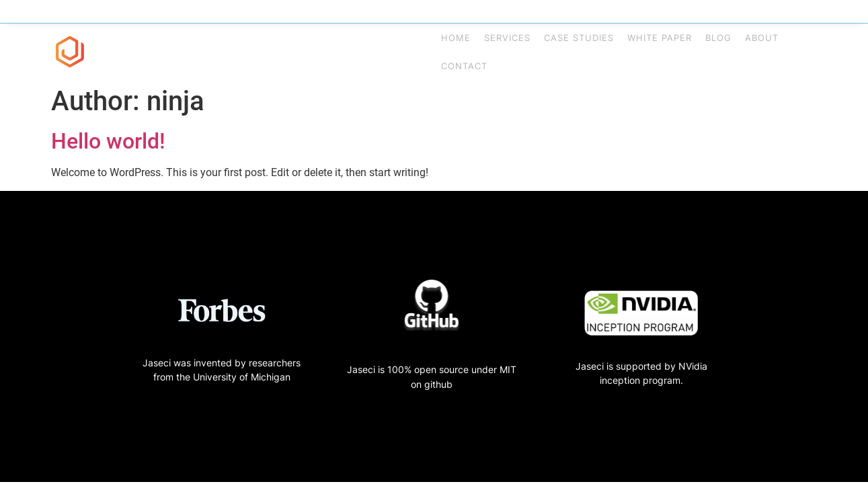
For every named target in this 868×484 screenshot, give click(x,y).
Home (456, 38)
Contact (464, 66)
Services (507, 38)
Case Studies (579, 38)
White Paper (660, 38)
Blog (718, 38)
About (762, 38)
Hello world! (108, 141)
